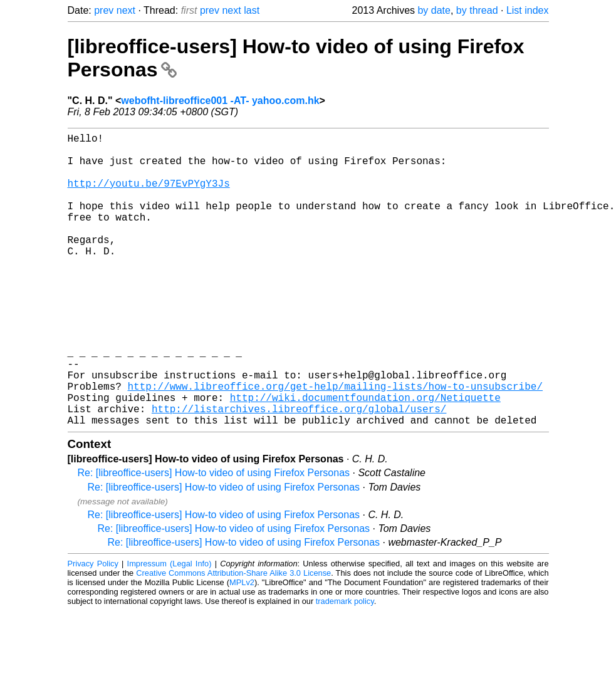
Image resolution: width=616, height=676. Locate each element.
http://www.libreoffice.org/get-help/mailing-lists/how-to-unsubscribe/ (335, 444)
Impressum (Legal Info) (170, 629)
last (252, 10)
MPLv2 (242, 647)
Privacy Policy (93, 629)
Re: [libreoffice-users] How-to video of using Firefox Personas (214, 538)
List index (528, 10)
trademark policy (345, 666)
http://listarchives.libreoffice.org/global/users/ (299, 471)
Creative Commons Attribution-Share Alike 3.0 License (233, 638)
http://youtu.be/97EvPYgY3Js (149, 195)
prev (104, 10)
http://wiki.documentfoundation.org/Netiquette (365, 457)
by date (434, 10)
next (126, 10)
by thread (477, 10)
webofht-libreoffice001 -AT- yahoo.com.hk (220, 101)
